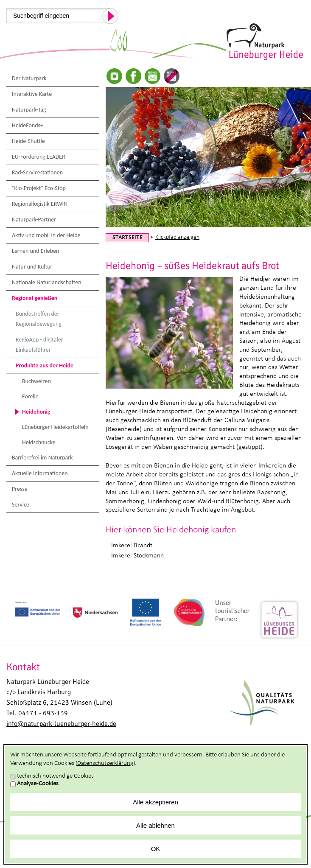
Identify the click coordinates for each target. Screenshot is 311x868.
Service (21, 505)
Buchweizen (36, 381)
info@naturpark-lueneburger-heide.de (61, 724)
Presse (20, 489)
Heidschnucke (39, 442)
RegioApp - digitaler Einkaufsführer (39, 345)
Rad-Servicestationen (37, 172)
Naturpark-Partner (34, 220)
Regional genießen (35, 298)
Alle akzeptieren (155, 802)
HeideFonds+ (28, 125)
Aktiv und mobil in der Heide (46, 235)
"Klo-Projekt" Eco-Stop (39, 188)
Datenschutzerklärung (105, 763)
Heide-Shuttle (28, 141)
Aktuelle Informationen (40, 473)
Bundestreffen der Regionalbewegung (39, 319)
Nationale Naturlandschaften (47, 282)
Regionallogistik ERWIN (40, 204)
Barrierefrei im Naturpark (42, 458)
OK (156, 849)
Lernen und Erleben (35, 251)
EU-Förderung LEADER (39, 157)
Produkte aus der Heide (45, 365)
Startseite (128, 238)
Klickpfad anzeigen (177, 237)
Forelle (30, 396)
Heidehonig (36, 412)
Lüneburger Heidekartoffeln (55, 427)
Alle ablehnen (155, 825)
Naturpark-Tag (29, 110)
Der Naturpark (29, 78)
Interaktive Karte (32, 94)
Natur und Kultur (32, 267)
